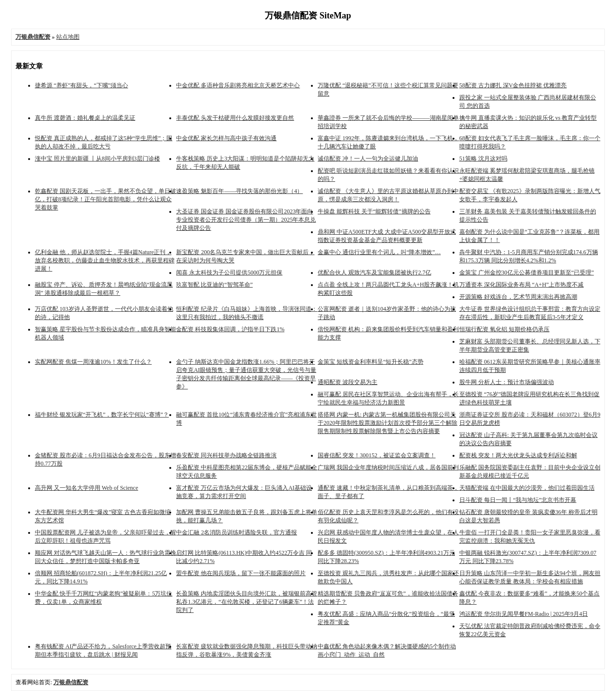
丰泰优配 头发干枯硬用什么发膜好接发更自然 (235, 118)
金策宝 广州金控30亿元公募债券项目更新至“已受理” (527, 273)
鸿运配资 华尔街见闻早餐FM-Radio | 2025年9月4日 (524, 614)
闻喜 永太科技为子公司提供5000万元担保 (229, 273)
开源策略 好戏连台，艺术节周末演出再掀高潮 (518, 297)
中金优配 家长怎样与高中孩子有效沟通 (226, 138)
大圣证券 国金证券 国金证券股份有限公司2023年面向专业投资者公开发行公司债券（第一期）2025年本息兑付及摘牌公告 (246, 220)
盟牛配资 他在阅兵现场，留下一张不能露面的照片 (241, 573)
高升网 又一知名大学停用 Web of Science (87, 488)
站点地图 (68, 37)
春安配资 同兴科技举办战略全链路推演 (226, 455)
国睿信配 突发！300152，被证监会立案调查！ (377, 455)
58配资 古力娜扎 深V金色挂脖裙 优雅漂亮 (513, 85)
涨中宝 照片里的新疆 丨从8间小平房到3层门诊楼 (97, 159)
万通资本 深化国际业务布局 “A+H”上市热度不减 (522, 285)
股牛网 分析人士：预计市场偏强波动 (507, 382)
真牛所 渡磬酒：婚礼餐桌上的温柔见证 (85, 118)
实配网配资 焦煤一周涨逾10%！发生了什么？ (93, 362)
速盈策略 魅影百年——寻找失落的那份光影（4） (239, 191)
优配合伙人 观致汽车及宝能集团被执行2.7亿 (374, 273)
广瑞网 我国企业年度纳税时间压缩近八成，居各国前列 (388, 467)
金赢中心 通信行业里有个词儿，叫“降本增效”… (379, 252)
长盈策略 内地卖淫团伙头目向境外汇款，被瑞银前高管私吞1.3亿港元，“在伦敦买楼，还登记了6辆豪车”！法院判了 (247, 602)
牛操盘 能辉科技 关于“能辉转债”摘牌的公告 (374, 211)
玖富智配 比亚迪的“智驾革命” (214, 285)
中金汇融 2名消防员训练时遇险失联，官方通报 (236, 532)
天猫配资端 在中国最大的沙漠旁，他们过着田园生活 (527, 488)
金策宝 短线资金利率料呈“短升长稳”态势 (371, 362)
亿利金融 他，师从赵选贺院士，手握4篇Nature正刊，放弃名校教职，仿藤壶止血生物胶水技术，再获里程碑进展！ (105, 260)
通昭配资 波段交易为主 (348, 382)
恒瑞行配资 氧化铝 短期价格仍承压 (504, 329)
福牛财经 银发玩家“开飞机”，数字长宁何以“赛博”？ (102, 415)
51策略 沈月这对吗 (483, 159)
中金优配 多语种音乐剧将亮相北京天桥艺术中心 (238, 85)
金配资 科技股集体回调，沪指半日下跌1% (230, 329)
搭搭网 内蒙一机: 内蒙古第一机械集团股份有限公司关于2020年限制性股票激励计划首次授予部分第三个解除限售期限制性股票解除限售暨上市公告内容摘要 (388, 423)
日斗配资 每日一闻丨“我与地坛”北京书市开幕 (518, 500)
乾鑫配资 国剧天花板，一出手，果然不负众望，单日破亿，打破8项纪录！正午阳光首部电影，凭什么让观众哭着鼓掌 (105, 199)
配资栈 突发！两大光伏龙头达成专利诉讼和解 (518, 455)
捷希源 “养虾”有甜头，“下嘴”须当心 (81, 85)
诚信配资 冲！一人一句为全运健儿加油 (368, 159)
